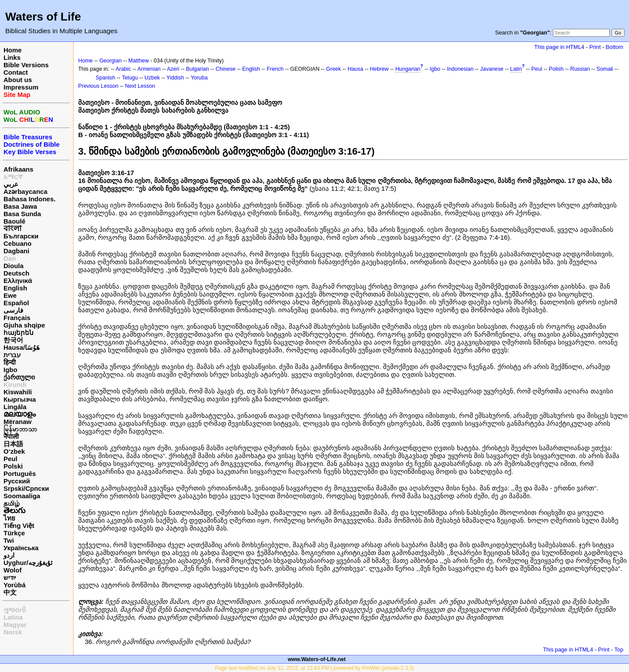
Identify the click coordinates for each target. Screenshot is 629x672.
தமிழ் (12, 503)
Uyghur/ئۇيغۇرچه (28, 563)
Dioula (14, 266)
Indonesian (460, 69)
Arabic (123, 69)
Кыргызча (20, 399)
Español (16, 303)
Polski (13, 466)
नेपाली (11, 436)
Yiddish (175, 78)
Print (595, 47)
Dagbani (16, 251)
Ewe (10, 295)
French (275, 69)
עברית (12, 355)
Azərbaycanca (26, 191)
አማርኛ (13, 177)
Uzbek (152, 78)
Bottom (615, 47)
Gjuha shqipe (24, 325)
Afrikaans (18, 169)
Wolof (12, 570)
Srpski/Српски (26, 488)
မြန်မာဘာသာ (20, 429)
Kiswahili (18, 392)
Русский (17, 481)
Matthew (139, 61)
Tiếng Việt (19, 526)
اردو (9, 555)
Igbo (10, 370)
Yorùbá (15, 585)
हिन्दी (10, 362)
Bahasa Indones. (29, 199)
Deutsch (16, 273)
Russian (580, 69)
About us (18, 80)
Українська (21, 548)
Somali (605, 69)
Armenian (149, 69)
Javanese (492, 69)
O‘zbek (14, 451)
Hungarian (408, 69)
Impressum (21, 87)
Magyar (15, 625)
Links (12, 57)
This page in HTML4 (559, 47)
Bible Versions (26, 65)
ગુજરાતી (15, 610)
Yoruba (199, 78)
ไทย (9, 518)
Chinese (226, 69)
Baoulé (14, 221)
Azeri (173, 69)
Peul (10, 459)
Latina (13, 617)
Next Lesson (140, 86)
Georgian (110, 61)
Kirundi (15, 384)
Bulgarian (198, 69)
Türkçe (14, 533)
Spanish (105, 78)
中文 (10, 592)
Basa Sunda (22, 214)
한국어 (13, 340)
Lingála (15, 407)
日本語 (13, 444)
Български (21, 236)
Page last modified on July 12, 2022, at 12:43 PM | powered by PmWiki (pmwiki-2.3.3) (314, 668)
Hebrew (379, 69)
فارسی (13, 310)
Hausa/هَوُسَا (22, 347)
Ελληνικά (18, 281)
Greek (334, 69)
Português (20, 474)
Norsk (13, 632)
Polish (556, 69)
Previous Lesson (98, 86)
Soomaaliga (22, 496)
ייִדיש (10, 577)
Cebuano (17, 243)
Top (619, 650)
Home (13, 50)
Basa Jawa (20, 206)
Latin (516, 69)
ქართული (19, 377)
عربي (11, 184)
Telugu (130, 78)
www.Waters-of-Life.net (317, 659)
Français (17, 318)
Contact (16, 72)
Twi (9, 540)
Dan (10, 258)
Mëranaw (17, 422)
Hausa (356, 69)
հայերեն (19, 333)
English (15, 288)
